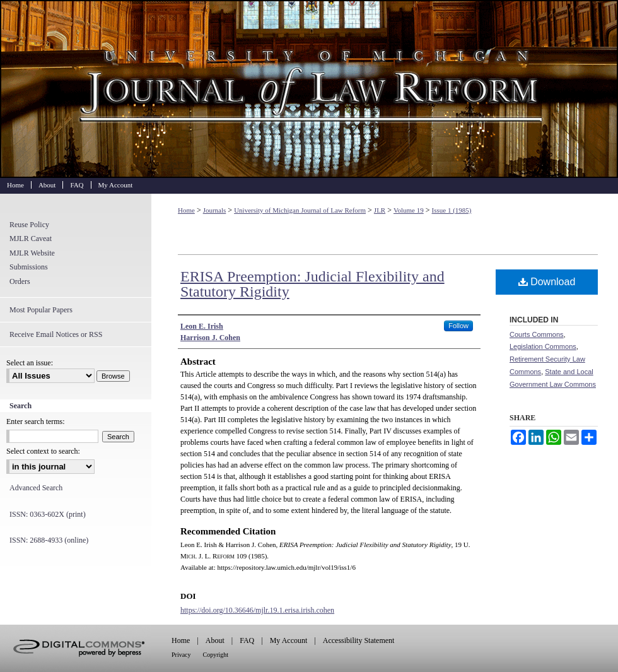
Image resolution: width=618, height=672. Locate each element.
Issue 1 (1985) (452, 210)
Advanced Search (36, 488)
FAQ (247, 640)
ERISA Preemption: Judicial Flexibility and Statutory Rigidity (312, 284)
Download (547, 282)
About (215, 640)
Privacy (181, 655)
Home (186, 210)
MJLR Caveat (31, 239)
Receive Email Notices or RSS (56, 334)
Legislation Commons (543, 346)
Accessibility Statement (359, 640)
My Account (289, 640)
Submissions (29, 267)
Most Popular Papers (41, 310)
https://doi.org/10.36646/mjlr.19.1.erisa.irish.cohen (257, 610)
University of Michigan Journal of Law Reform (309, 89)
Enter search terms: (36, 421)
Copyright (216, 655)
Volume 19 (409, 210)
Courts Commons (537, 334)
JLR (380, 210)
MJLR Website (32, 253)
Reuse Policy (29, 225)
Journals (215, 210)
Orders (20, 281)
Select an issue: (30, 363)
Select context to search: (43, 451)
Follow (458, 326)
